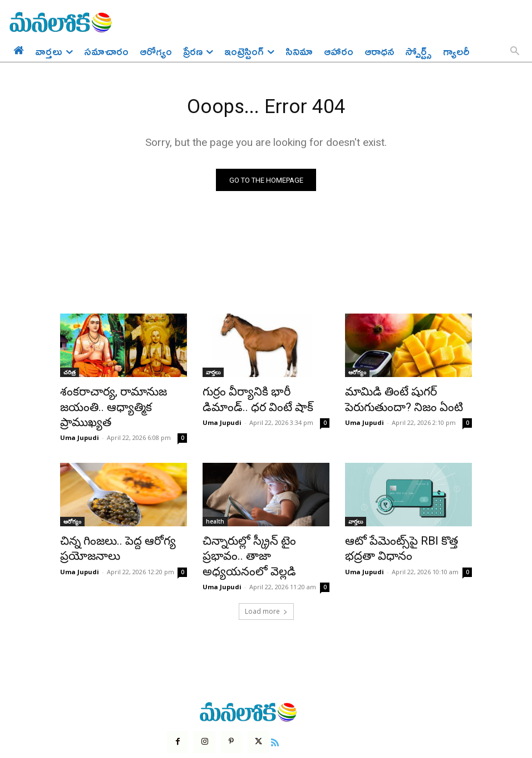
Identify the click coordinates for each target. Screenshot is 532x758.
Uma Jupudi (80, 419)
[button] (515, 52)
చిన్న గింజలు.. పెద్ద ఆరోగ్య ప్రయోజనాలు (107, 527)
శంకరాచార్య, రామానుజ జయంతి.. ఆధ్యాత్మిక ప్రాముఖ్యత (122, 399)
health (215, 503)
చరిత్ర (70, 375)
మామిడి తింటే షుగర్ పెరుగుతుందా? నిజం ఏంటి (393, 399)
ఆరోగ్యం (357, 375)
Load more (266, 572)
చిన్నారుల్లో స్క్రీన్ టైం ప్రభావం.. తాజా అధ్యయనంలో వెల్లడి (258, 527)
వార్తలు (213, 375)
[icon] (268, 701)
